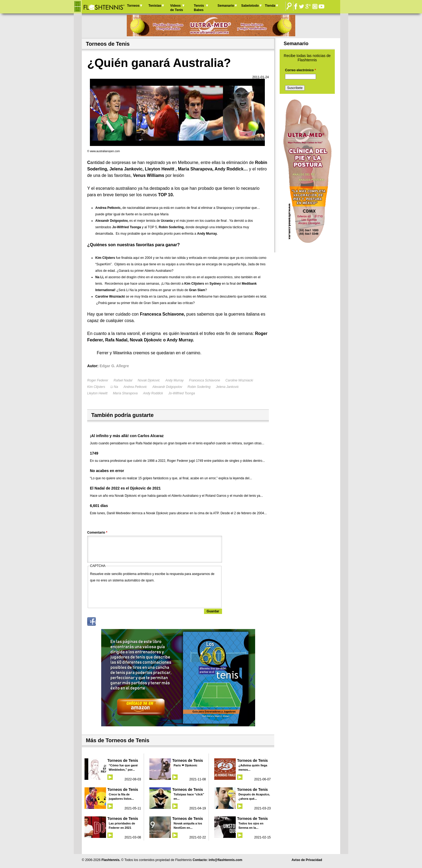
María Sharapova (125, 393)
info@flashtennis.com (225, 860)
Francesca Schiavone (204, 380)
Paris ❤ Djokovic (185, 765)
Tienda (270, 6)
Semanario (226, 6)
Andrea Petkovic (135, 387)
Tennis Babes (199, 8)
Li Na (114, 387)
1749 (94, 453)
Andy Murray (174, 380)
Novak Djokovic (149, 380)
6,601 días (99, 506)
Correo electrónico (300, 70)
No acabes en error (107, 471)
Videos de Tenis (177, 8)
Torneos (133, 6)
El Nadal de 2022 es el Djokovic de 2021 (125, 488)
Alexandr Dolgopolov (167, 387)
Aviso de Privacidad (307, 860)
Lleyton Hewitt (97, 393)
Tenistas (155, 6)
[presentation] (131, 594)
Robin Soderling (199, 387)
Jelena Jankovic (227, 387)
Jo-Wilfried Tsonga (182, 393)
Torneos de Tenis (123, 760)
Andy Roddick (153, 393)
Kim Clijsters (96, 387)
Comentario (97, 533)
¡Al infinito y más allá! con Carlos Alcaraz (127, 436)
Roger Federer (98, 380)
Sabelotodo (250, 6)
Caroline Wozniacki (239, 380)
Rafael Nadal (123, 380)
